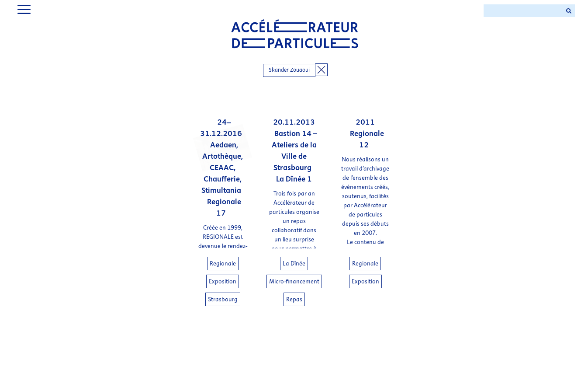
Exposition (223, 281)
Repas (294, 299)
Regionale (223, 264)
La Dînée (294, 264)
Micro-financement (294, 281)
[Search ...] (523, 11)
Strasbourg (223, 299)
